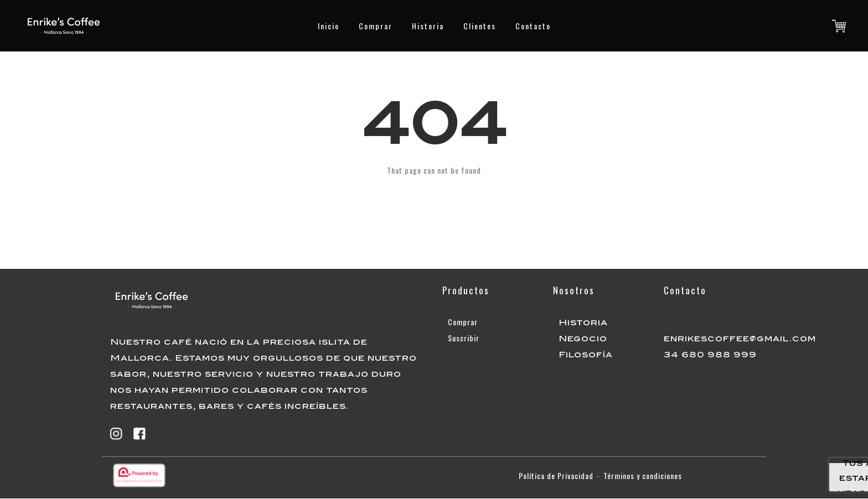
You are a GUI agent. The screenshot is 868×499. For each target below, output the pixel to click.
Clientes (480, 26)
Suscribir (464, 338)
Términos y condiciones (643, 475)
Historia (428, 26)
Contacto (533, 26)
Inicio (329, 26)
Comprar (376, 26)
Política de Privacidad (556, 475)
